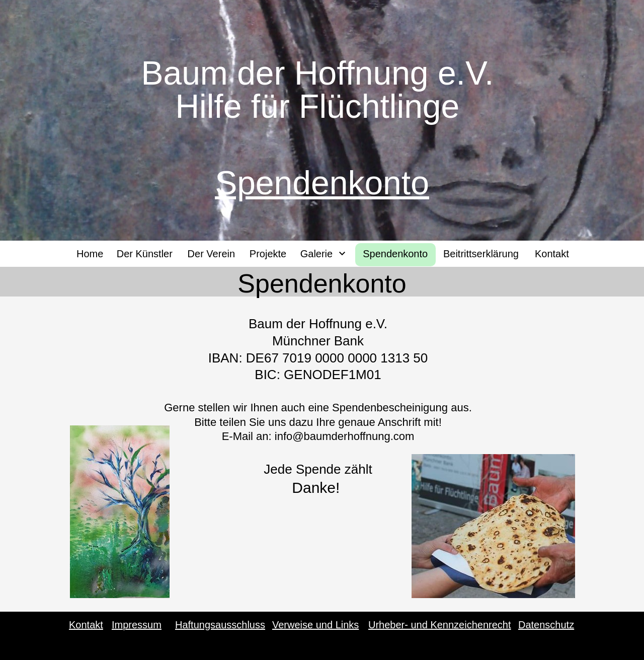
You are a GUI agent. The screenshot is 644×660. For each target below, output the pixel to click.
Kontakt (86, 625)
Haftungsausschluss (220, 625)
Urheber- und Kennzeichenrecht (440, 625)
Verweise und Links (315, 625)
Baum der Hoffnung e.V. (322, 73)
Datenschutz (546, 625)
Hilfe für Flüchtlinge (322, 106)
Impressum (137, 625)
